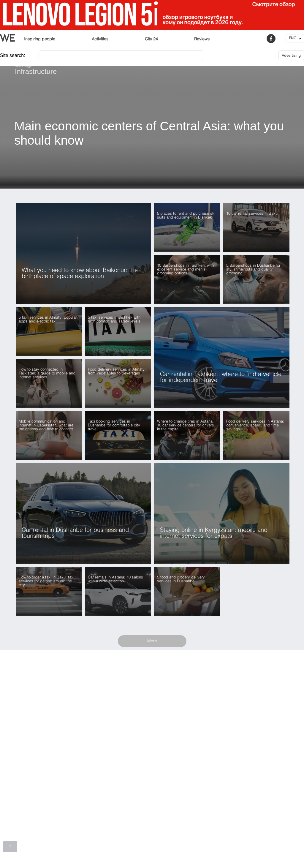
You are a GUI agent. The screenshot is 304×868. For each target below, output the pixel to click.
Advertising (291, 55)
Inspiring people (40, 39)
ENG (293, 38)
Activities (100, 39)
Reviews (202, 39)
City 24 (151, 39)
